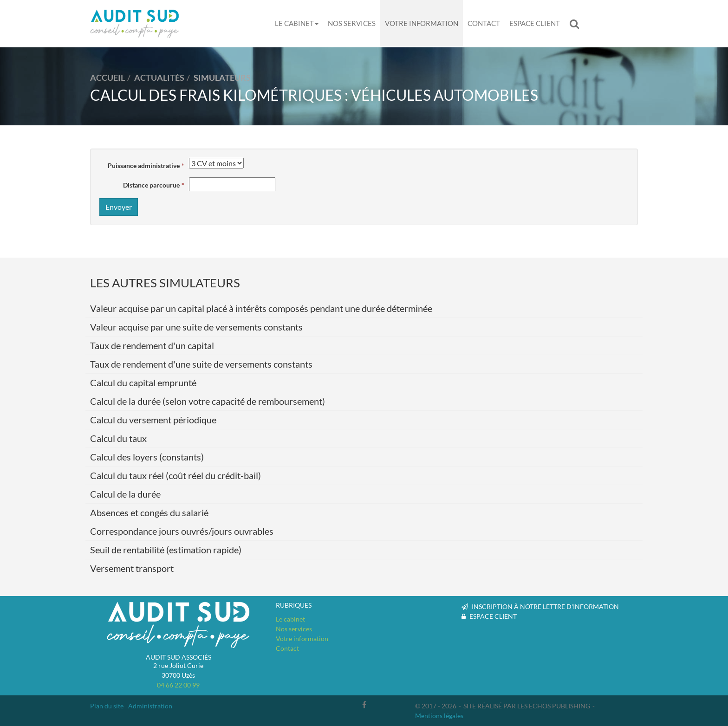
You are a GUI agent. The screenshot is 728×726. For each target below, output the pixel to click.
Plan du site (107, 706)
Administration (150, 706)
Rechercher (577, 23)
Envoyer (119, 207)
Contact (484, 23)
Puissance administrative (144, 165)
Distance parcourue (151, 185)
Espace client (535, 23)
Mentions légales (439, 716)
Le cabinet (297, 23)
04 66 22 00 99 (178, 685)
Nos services (352, 23)
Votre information (422, 23)
